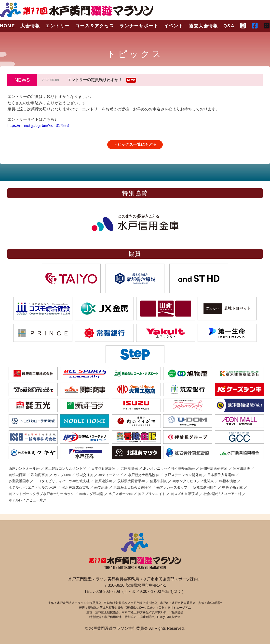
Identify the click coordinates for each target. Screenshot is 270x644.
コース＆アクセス (94, 26)
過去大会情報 (203, 26)
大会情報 (30, 26)
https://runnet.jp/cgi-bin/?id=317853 (38, 126)
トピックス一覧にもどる (135, 144)
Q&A (229, 26)
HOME (7, 26)
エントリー (58, 26)
